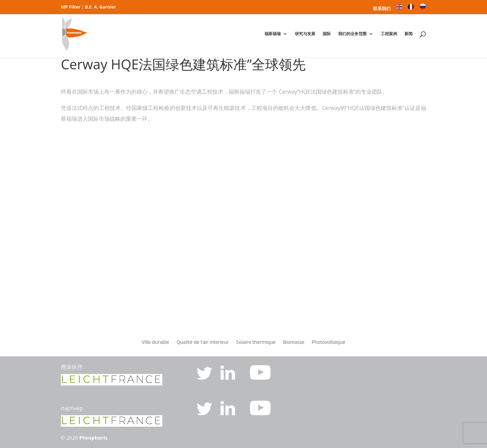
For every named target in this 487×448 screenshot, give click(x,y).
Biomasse (294, 343)
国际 (327, 34)
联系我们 (382, 9)
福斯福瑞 (273, 34)
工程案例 (389, 34)
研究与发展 (305, 34)
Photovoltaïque (329, 343)
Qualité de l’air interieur (203, 343)
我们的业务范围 (352, 34)
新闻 (409, 34)
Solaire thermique (256, 343)
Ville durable (155, 343)
